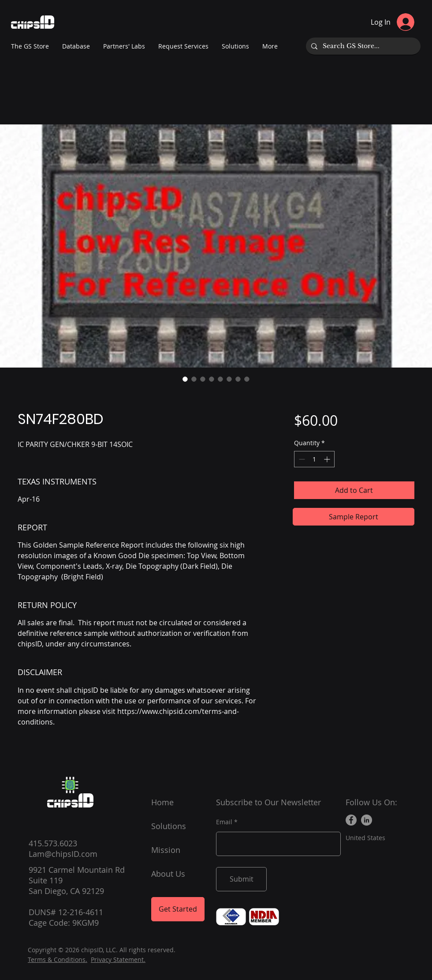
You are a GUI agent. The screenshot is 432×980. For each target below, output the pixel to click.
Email (224, 822)
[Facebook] (351, 820)
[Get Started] (178, 909)
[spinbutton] (314, 459)
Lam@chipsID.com (63, 854)
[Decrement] (301, 459)
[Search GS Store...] (362, 46)
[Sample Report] (354, 517)
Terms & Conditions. (58, 959)
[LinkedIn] (367, 820)
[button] (124, 46)
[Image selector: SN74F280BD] (185, 379)
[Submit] (241, 879)
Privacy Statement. (118, 959)
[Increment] (328, 459)
